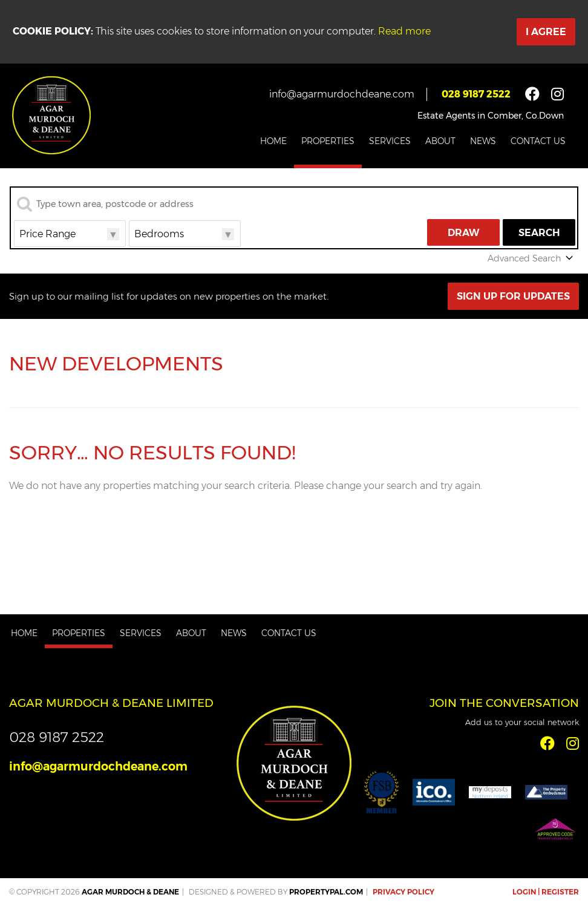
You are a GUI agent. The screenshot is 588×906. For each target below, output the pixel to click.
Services (390, 141)
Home (273, 141)
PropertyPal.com (326, 892)
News (483, 141)
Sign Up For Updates (513, 296)
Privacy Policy (403, 892)
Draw (464, 233)
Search (539, 233)
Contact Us (538, 141)
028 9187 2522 (476, 94)
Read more (404, 31)
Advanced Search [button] (531, 258)
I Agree (546, 32)
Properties (328, 141)
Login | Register (546, 892)
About (440, 141)
